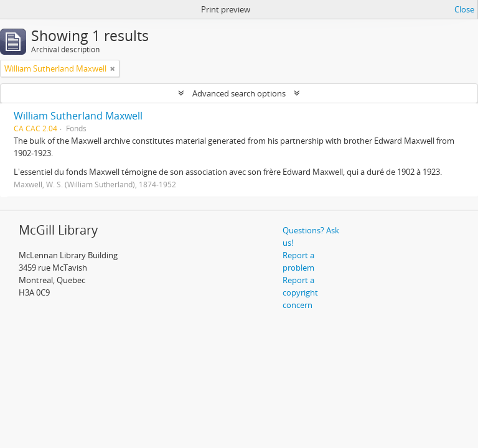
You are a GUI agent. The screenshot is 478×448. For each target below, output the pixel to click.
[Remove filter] (113, 68)
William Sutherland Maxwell (78, 116)
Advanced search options (239, 93)
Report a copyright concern (300, 292)
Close (464, 9)
